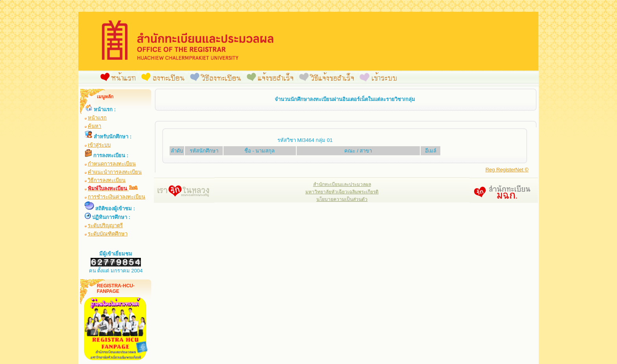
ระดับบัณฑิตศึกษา (108, 234)
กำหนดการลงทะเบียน (112, 164)
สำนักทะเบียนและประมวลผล (342, 184)
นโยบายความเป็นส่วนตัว (342, 199)
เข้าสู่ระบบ (99, 145)
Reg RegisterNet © (507, 170)
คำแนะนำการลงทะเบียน (115, 172)
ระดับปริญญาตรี (105, 225)
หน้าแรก (97, 118)
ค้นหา (94, 126)
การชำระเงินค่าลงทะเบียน (116, 197)
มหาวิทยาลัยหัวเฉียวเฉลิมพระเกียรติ (342, 192)
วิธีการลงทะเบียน (107, 180)
